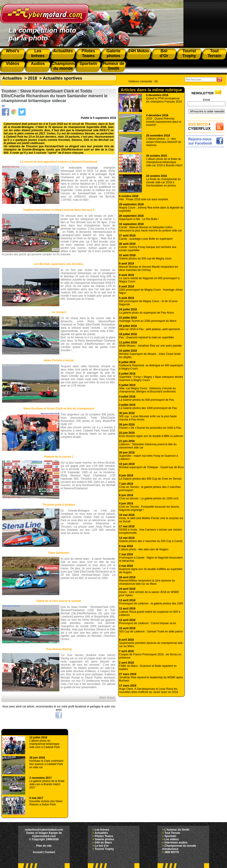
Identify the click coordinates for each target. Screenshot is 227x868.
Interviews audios (176, 843)
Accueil (38, 852)
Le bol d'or (102, 846)
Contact (50, 852)
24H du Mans (103, 843)
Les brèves (102, 830)
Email (206, 100)
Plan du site (44, 846)
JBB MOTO (172, 852)
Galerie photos (104, 839)
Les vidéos (172, 839)
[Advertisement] (206, 217)
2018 (33, 78)
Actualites (12, 78)
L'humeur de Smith (177, 830)
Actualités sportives (62, 78)
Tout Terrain (172, 833)
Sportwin (170, 836)
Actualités (101, 833)
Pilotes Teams (104, 836)
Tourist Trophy (104, 849)
